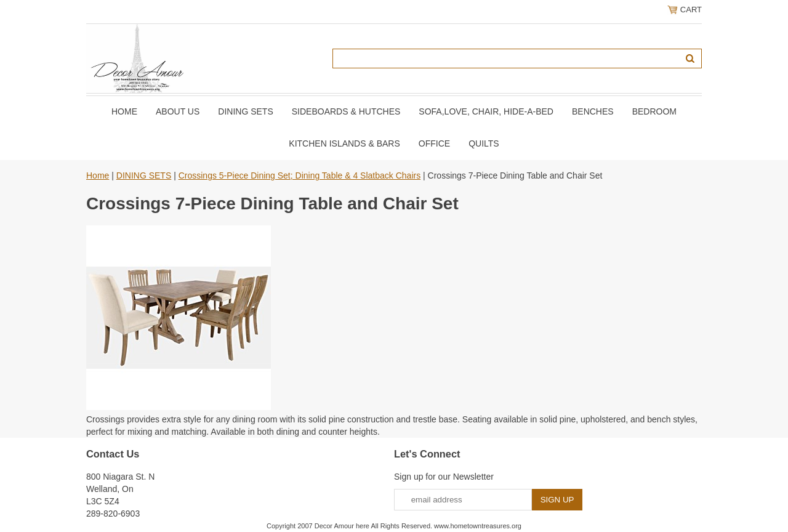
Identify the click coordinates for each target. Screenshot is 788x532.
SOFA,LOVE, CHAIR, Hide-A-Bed (486, 111)
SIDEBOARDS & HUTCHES (346, 111)
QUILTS (484, 143)
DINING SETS (245, 111)
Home (124, 111)
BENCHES (593, 111)
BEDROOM (654, 111)
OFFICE (434, 143)
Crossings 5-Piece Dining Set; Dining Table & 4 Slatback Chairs (300, 175)
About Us (178, 111)
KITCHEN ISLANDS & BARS (344, 143)
